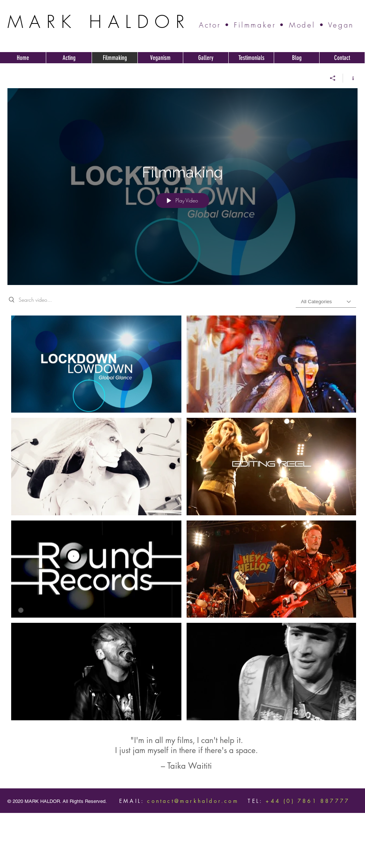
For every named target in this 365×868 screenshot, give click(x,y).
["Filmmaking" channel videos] (182, 520)
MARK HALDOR (99, 22)
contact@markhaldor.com (193, 801)
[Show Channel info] (350, 78)
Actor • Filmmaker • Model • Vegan (276, 25)
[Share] (333, 78)
